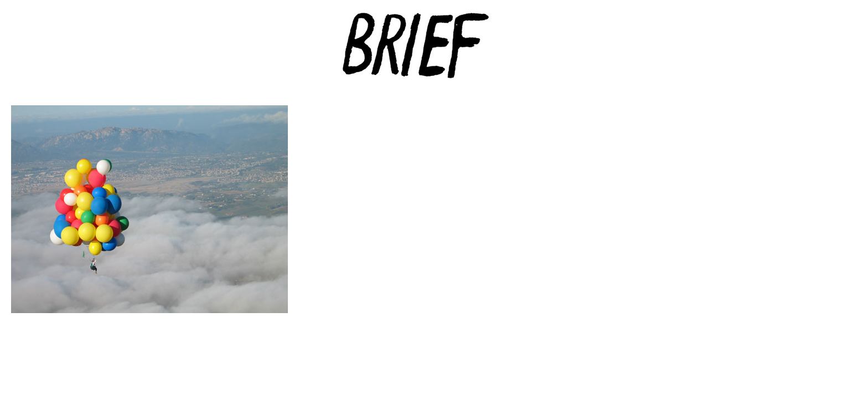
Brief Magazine (434, 53)
